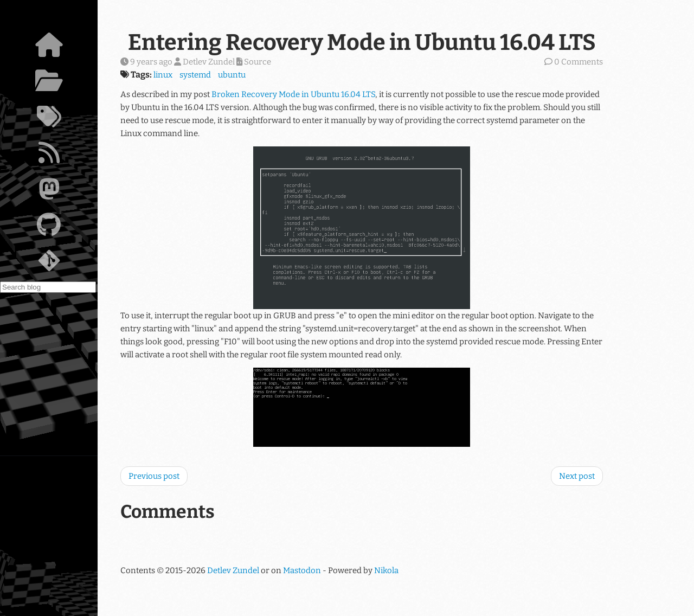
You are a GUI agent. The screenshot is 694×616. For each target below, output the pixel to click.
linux (163, 75)
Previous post (154, 476)
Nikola (386, 570)
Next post (577, 476)
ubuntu (232, 75)
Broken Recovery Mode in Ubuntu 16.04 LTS (293, 94)
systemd (195, 75)
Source (254, 62)
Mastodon (302, 570)
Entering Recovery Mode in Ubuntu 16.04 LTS (362, 42)
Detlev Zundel (233, 570)
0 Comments (579, 62)
